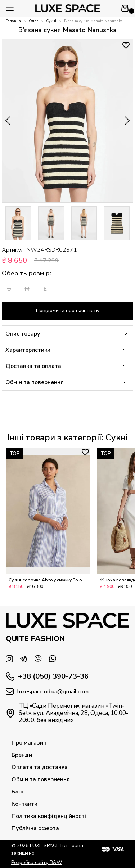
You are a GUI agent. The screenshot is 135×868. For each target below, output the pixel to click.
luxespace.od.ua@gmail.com (47, 692)
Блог (18, 792)
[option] (18, 223)
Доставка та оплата (67, 366)
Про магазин (29, 743)
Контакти (24, 804)
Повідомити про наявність (67, 311)
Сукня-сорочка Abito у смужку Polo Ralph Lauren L (48, 584)
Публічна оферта (35, 828)
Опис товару (67, 334)
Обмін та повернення (67, 382)
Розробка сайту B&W (37, 862)
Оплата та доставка (40, 767)
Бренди (22, 755)
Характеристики (67, 350)
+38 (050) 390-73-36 (47, 676)
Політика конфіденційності (49, 816)
